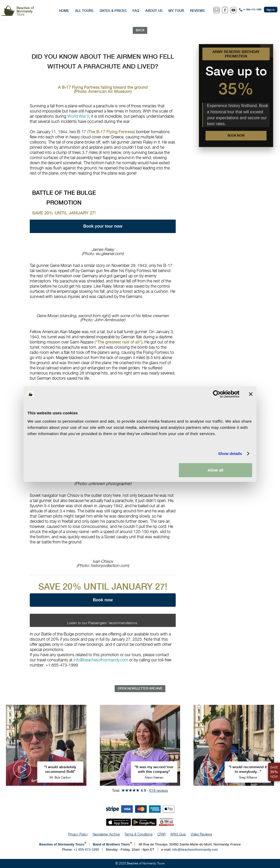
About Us (154, 11)
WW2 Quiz (178, 834)
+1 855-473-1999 (252, 9)
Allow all (215, 470)
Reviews (197, 11)
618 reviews (159, 790)
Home (64, 11)
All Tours (84, 11)
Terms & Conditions (138, 834)
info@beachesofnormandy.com (101, 660)
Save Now (274, 772)
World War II (78, 116)
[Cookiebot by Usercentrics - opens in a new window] (217, 394)
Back (140, 30)
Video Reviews (201, 834)
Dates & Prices (113, 11)
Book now (236, 136)
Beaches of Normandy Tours (62, 844)
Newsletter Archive (106, 834)
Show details (230, 454)
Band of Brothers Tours (111, 844)
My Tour (176, 11)
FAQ (136, 11)
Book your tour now (103, 226)
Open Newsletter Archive (140, 689)
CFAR (161, 834)
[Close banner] (251, 394)
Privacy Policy (78, 834)
